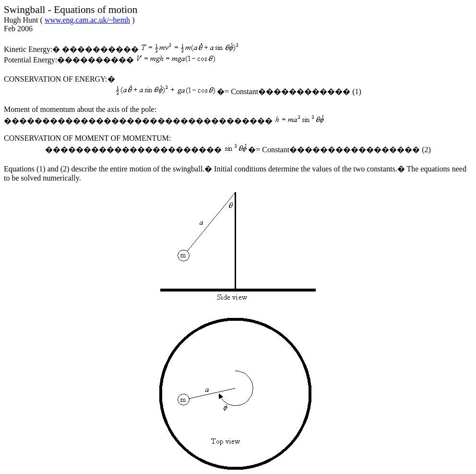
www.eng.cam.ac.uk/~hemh (87, 20)
